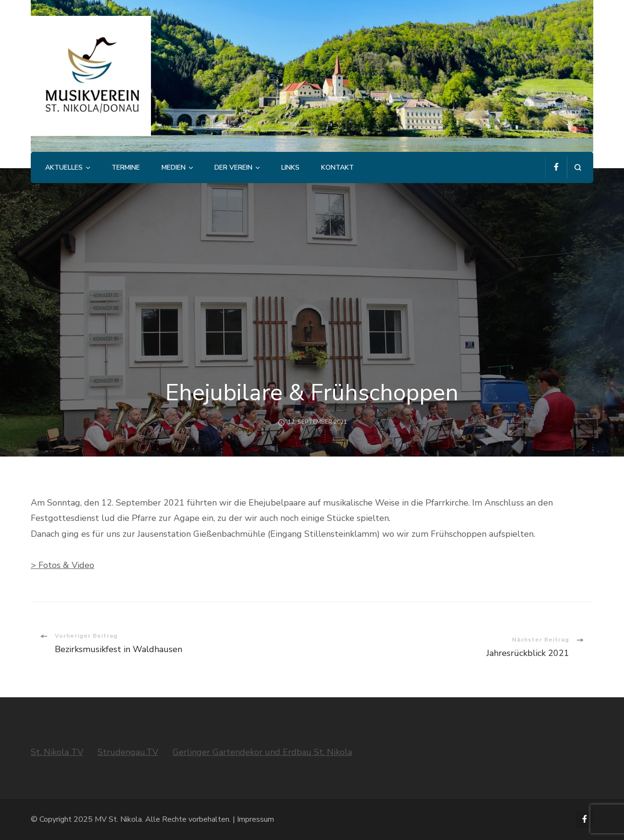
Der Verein (233, 167)
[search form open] (578, 167)
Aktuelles (64, 167)
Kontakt (337, 167)
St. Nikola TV (57, 752)
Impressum (256, 819)
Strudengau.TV (128, 752)
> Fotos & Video (62, 565)
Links (290, 167)
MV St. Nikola (118, 819)
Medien (174, 167)
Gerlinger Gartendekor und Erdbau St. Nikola (262, 752)
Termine (126, 167)
